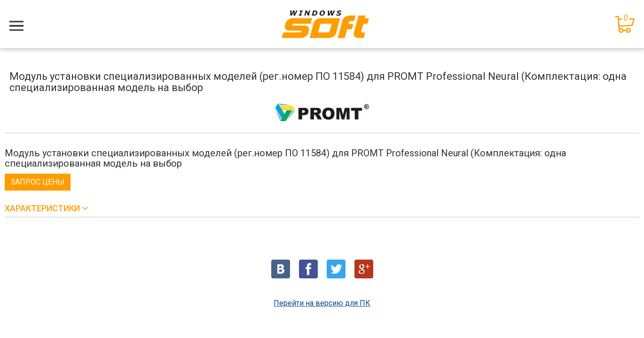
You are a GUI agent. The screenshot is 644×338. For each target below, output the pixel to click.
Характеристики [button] (43, 208)
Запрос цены (38, 182)
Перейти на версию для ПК (322, 303)
